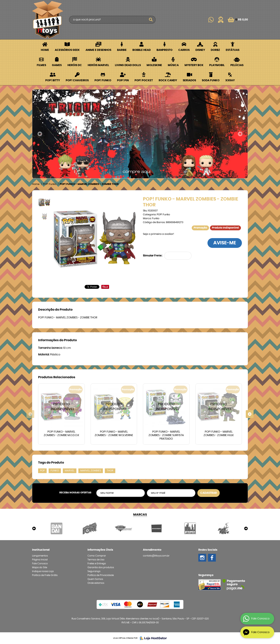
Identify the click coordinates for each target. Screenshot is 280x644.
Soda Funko (211, 80)
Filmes (41, 65)
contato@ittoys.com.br (156, 556)
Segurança (94, 571)
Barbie (122, 50)
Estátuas (233, 50)
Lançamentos (40, 556)
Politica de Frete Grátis (45, 575)
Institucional (41, 550)
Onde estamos (96, 583)
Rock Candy (168, 80)
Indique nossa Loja (43, 571)
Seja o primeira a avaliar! (158, 234)
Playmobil (217, 65)
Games (57, 65)
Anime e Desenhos (98, 50)
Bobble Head (142, 50)
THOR (110, 471)
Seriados (189, 80)
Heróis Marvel (98, 65)
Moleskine (154, 65)
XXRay (230, 80)
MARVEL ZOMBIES (91, 471)
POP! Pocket (144, 80)
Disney (200, 50)
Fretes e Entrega (97, 564)
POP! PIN (123, 80)
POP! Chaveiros (77, 80)
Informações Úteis (100, 550)
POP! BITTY (53, 80)
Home (45, 50)
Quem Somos (95, 579)
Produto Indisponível (61, 407)
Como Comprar (97, 556)
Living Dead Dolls (128, 65)
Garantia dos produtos (101, 567)
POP (42, 471)
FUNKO (55, 471)
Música (173, 65)
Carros (184, 50)
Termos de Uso (96, 560)
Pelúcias (237, 65)
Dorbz (215, 50)
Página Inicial (40, 560)
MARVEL (70, 471)
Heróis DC (75, 65)
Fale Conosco (40, 564)
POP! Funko (103, 80)
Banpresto (164, 50)
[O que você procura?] (151, 20)
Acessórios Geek (67, 50)
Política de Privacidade (101, 575)
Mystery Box (194, 65)
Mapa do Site (40, 567)
